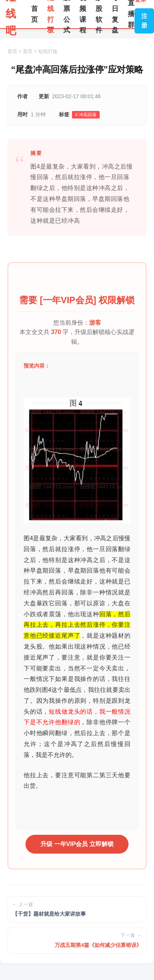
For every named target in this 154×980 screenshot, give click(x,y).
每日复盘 (115, 14)
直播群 (131, 14)
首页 (34, 14)
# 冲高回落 (86, 115)
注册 (144, 21)
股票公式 (67, 14)
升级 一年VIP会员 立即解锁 (77, 844)
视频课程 (83, 14)
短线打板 (51, 14)
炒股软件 (99, 14)
